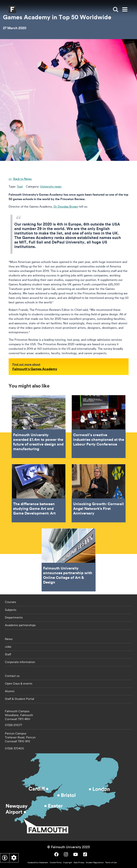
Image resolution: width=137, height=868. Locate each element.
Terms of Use (111, 862)
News (9, 639)
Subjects (11, 610)
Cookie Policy (56, 862)
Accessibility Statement (38, 862)
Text (20, 186)
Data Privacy (79, 862)
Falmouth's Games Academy (35, 369)
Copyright (68, 862)
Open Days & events (19, 683)
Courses (10, 602)
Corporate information (20, 662)
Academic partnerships (20, 625)
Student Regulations (95, 862)
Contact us (12, 676)
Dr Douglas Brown (66, 206)
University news (51, 186)
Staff (8, 654)
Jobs (8, 647)
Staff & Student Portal (19, 699)
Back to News (22, 179)
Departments (14, 617)
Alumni (10, 691)
